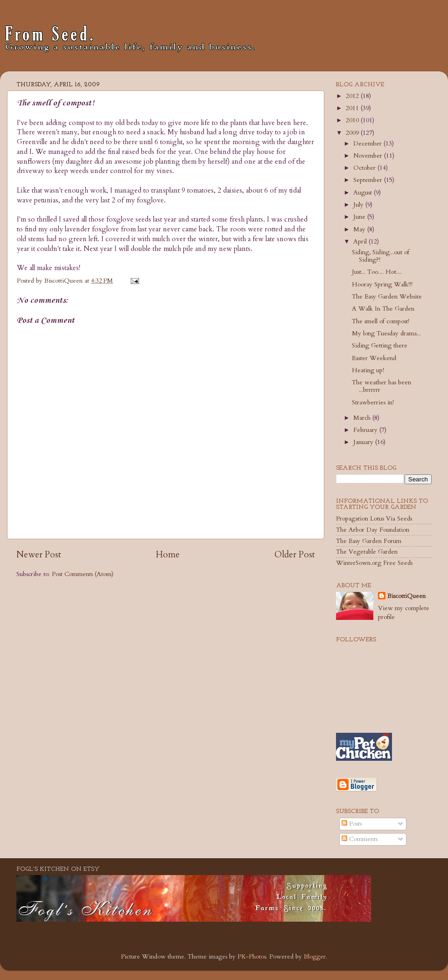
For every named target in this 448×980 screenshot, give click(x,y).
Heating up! (368, 370)
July (359, 205)
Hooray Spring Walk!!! (382, 285)
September (369, 180)
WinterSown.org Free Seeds (374, 563)
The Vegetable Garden (367, 552)
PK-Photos (252, 957)
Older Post (295, 555)
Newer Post (39, 555)
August (364, 193)
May (360, 229)
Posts (352, 824)
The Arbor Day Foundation (373, 530)
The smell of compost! (381, 321)
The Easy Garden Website (387, 297)
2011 (353, 108)
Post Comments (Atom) (83, 574)
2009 (353, 133)
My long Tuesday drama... (386, 334)
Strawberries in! (373, 403)
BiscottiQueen (406, 596)
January (364, 442)
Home (168, 555)
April (361, 242)
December (368, 144)
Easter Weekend (374, 358)
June (360, 217)
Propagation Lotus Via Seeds (374, 519)
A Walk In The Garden (383, 309)
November (369, 156)
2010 (353, 120)
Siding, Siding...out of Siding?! (381, 256)
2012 (353, 96)
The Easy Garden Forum (369, 541)
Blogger (315, 957)
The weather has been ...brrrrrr (381, 386)
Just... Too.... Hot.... (377, 272)
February (366, 430)
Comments (360, 839)
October (365, 168)
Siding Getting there (380, 346)
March (363, 418)
